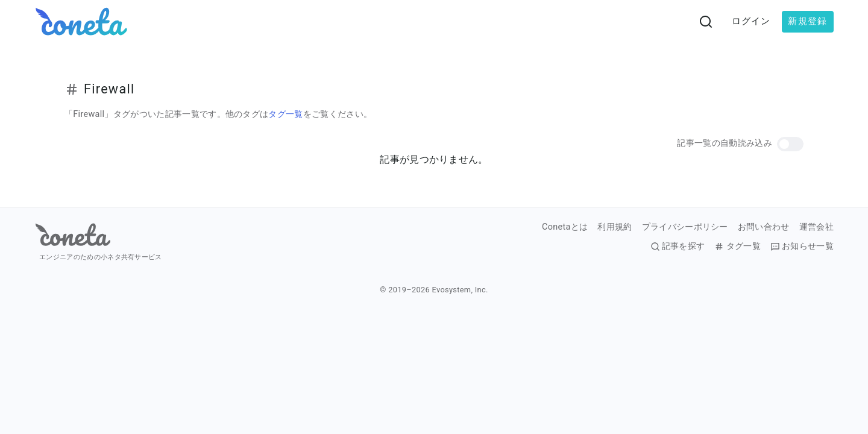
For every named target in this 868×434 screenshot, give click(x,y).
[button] (790, 144)
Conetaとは (565, 227)
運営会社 (816, 227)
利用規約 (615, 227)
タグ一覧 (285, 114)
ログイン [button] (751, 21)
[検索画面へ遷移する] (706, 22)
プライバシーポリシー (685, 227)
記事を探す (678, 247)
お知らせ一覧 (802, 247)
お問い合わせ (764, 227)
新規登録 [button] (807, 21)
